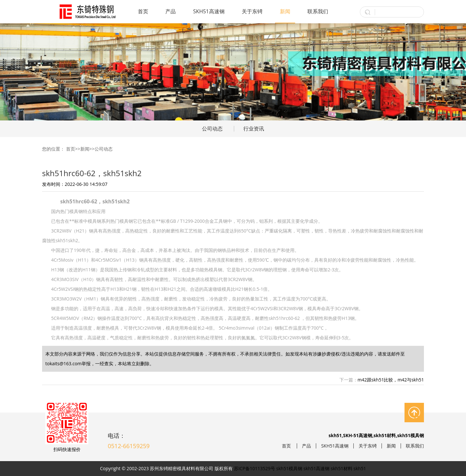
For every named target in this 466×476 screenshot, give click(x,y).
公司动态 (212, 129)
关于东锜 (252, 11)
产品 (171, 11)
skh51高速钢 (317, 468)
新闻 (285, 11)
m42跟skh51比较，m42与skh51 (391, 380)
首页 (143, 11)
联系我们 (318, 11)
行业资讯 (254, 129)
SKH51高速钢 (209, 11)
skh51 (360, 468)
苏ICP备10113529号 (255, 468)
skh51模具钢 (289, 468)
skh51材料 (342, 468)
